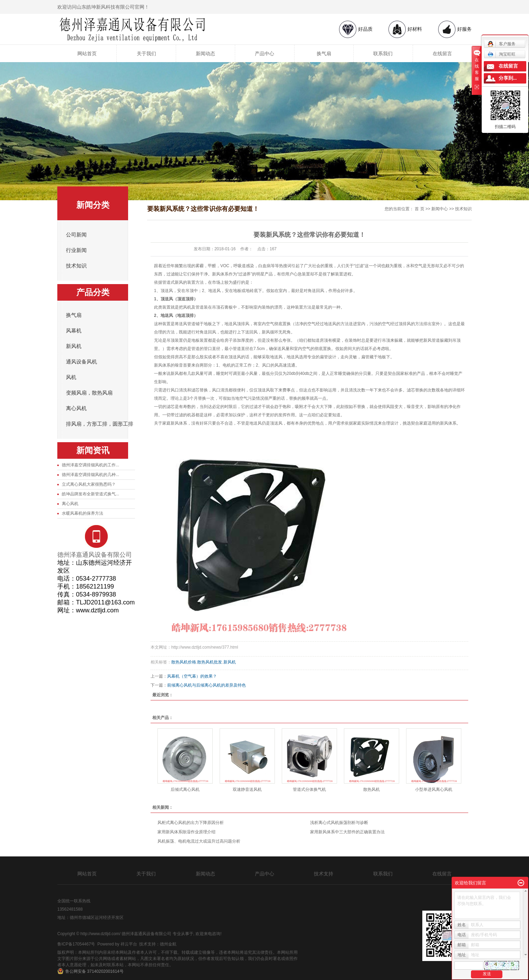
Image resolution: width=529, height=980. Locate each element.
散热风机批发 (210, 662)
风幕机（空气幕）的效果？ (192, 676)
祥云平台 (129, 944)
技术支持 (324, 874)
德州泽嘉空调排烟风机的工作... (90, 465)
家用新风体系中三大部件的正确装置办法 (347, 832)
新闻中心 (440, 209)
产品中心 (264, 54)
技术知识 (76, 266)
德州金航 (168, 944)
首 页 (419, 209)
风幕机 (74, 331)
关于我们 (146, 54)
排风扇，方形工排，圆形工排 (100, 424)
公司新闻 (76, 235)
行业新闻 (76, 250)
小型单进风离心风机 (434, 789)
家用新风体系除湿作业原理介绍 (186, 832)
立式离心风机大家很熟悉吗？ (89, 484)
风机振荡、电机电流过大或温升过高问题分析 (199, 841)
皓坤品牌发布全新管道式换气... (90, 494)
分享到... (508, 78)
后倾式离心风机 (185, 789)
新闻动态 (205, 54)
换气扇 (324, 54)
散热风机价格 (184, 662)
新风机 (74, 346)
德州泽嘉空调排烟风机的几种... (90, 475)
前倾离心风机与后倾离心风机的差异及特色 (206, 685)
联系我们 (383, 54)
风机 (71, 377)
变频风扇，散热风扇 (89, 393)
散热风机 (372, 789)
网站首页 (87, 54)
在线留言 (442, 54)
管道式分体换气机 (309, 789)
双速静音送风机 (247, 789)
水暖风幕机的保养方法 (83, 513)
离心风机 (76, 408)
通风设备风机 (81, 362)
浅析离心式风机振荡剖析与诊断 (339, 823)
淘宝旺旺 (502, 54)
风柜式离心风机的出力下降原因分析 (191, 823)
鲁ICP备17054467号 (76, 944)
